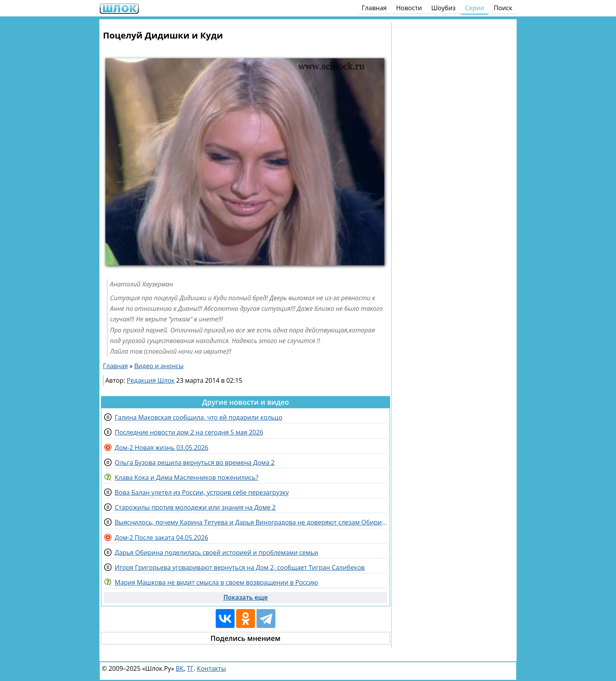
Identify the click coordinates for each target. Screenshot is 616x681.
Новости (409, 8)
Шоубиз (444, 8)
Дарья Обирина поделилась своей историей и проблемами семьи (216, 553)
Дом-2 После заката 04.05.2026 (161, 538)
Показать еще (245, 597)
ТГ (190, 668)
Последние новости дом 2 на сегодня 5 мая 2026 (189, 432)
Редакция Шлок (151, 380)
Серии (474, 8)
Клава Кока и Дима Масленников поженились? (187, 477)
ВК (180, 668)
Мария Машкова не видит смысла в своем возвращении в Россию (216, 582)
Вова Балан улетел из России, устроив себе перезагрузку (202, 492)
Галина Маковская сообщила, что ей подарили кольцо (199, 417)
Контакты (211, 668)
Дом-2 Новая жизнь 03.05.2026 (161, 448)
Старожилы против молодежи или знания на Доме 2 (195, 507)
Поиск (503, 8)
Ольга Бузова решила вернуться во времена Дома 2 (195, 463)
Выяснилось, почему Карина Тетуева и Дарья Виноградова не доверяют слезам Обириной (251, 522)
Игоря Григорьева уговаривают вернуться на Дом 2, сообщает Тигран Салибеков (240, 567)
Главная (374, 8)
